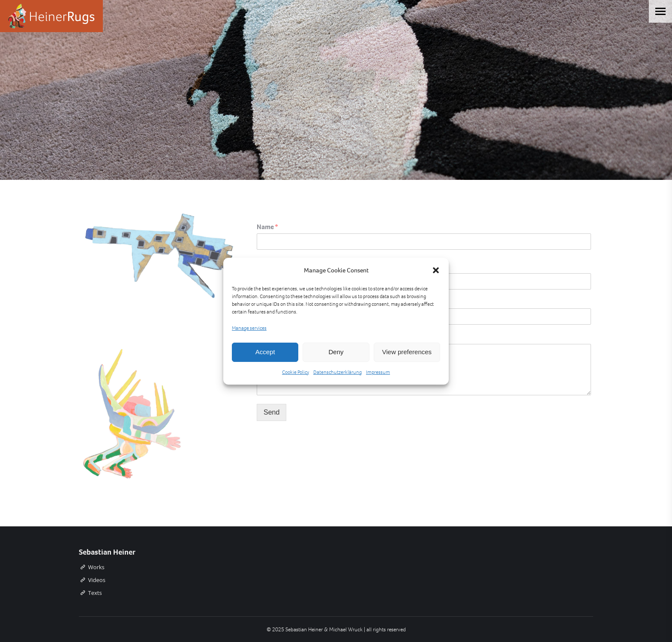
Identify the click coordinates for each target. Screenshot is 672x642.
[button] (436, 270)
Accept (265, 352)
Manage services (249, 328)
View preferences (407, 352)
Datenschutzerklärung (337, 372)
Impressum (378, 372)
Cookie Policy (295, 372)
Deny (336, 352)
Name (267, 227)
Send (271, 412)
